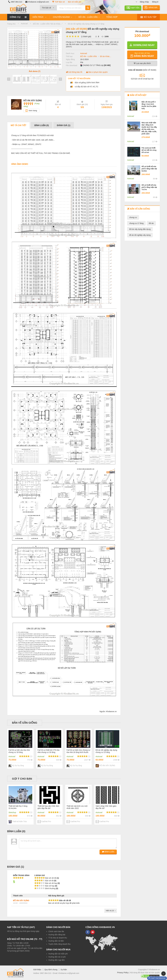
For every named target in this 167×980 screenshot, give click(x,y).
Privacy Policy (123, 973)
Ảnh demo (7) (35, 71)
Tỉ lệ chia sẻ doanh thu (58, 938)
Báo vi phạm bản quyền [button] (97, 72)
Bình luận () (41, 125)
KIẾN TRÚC (38, 17)
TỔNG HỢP (112, 17)
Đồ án (151, 223)
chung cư (133, 217)
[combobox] (48, 7)
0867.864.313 (15, 2)
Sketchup (12, 812)
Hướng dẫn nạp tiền (57, 960)
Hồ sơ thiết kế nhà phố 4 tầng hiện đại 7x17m (149, 187)
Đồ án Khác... (106, 56)
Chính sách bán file (56, 931)
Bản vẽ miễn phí (75, 2)
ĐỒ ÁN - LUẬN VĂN (88, 17)
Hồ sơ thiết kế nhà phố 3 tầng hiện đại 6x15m (149, 169)
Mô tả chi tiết (18, 125)
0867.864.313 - (46, 973)
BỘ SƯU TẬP (148, 17)
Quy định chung (51, 970)
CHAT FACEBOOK (158, 978)
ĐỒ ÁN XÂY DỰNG (21, 900)
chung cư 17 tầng (136, 223)
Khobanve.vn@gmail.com (37, 2)
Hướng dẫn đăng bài (57, 935)
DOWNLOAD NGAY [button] (142, 45)
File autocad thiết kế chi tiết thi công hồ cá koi (149, 150)
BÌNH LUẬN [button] (108, 852)
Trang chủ (11, 24)
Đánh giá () (64, 125)
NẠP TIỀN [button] (133, 8)
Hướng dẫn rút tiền (56, 941)
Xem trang (33, 111)
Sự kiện (64, 970)
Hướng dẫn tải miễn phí (58, 954)
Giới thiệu (37, 970)
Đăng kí (155, 2)
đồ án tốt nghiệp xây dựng (140, 235)
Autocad (84, 53)
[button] (142, 55)
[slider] (73, 36)
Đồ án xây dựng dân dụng (140, 229)
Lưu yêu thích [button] (142, 63)
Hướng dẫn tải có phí (57, 957)
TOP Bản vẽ (58, 2)
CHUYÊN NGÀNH (61, 17)
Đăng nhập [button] (144, 2)
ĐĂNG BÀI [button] (151, 8)
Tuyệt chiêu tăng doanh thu (59, 944)
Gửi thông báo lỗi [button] (74, 72)
